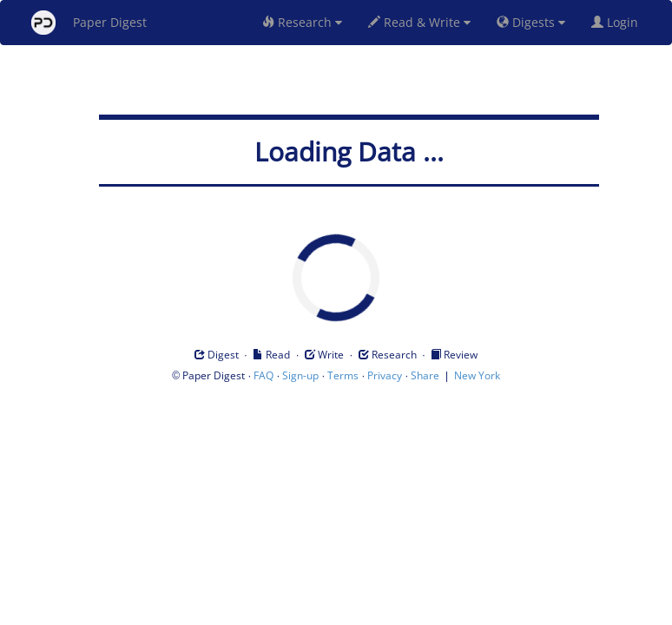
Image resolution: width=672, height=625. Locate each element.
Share (425, 375)
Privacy (385, 375)
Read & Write (419, 22)
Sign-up (300, 375)
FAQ (264, 375)
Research (302, 22)
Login (618, 22)
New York (477, 375)
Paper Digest (89, 23)
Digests (531, 22)
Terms (343, 375)
